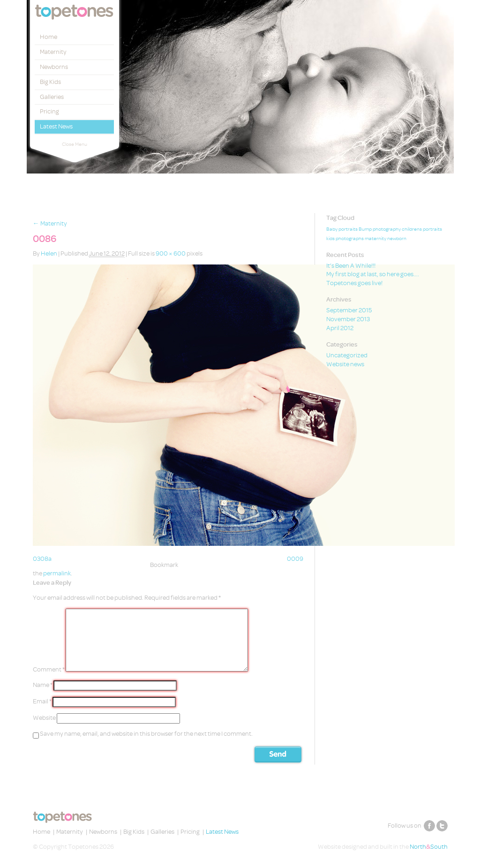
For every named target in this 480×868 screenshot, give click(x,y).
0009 (295, 559)
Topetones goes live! (354, 283)
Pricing (49, 111)
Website (44, 718)
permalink (57, 573)
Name (43, 685)
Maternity (53, 52)
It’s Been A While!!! (351, 266)
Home (49, 37)
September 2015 (349, 310)
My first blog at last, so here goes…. (373, 274)
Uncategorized (347, 355)
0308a (42, 559)
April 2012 (340, 328)
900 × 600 (171, 253)
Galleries (52, 97)
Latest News (56, 126)
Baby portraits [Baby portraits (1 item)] (342, 229)
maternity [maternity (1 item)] (375, 239)
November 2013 (348, 319)
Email (42, 701)
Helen (49, 253)
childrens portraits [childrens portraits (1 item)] (422, 229)
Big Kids (50, 82)
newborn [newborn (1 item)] (397, 239)
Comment (49, 669)
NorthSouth (429, 847)
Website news (345, 364)
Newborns (54, 67)
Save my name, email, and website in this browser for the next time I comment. (146, 734)
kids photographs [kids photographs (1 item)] (345, 239)
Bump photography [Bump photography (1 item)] (380, 229)
